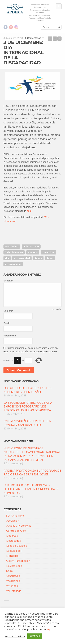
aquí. (50, 629)
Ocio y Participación (18, 561)
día (7, 258)
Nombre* (8, 311)
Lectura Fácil (14, 551)
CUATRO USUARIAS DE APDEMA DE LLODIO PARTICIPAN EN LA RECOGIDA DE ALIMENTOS (32, 489)
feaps (38, 258)
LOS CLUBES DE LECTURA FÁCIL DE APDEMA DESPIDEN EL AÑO (28, 390)
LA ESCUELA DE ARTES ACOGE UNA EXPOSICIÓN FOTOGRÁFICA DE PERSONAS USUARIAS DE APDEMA (28, 407)
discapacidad (22, 258)
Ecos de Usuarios (17, 546)
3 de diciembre (14, 252)
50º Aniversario (15, 516)
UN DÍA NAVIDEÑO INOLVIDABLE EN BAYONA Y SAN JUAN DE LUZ (27, 423)
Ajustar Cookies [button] (15, 636)
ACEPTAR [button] (35, 636)
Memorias (12, 556)
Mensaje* (8, 281)
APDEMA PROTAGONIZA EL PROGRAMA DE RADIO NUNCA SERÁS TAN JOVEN (32, 473)
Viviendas (12, 586)
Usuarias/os (13, 576)
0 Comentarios (33, 38)
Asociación (12, 246)
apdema (33, 252)
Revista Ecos (14, 566)
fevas (50, 258)
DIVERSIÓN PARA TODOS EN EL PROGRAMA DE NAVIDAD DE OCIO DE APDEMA (59, 39)
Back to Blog (55, 39)
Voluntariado (31, 246)
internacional (13, 264)
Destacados (13, 541)
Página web (10, 336)
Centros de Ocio (16, 531)
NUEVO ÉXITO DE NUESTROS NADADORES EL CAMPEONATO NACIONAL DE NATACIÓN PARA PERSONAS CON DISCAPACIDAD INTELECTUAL (32, 454)
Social (10, 571)
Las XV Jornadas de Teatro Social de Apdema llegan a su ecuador (50, 39)
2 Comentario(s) (13, 464)
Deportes (12, 536)
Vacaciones (13, 581)
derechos (49, 252)
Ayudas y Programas (19, 526)
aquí (29, 211)
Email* (7, 323)
